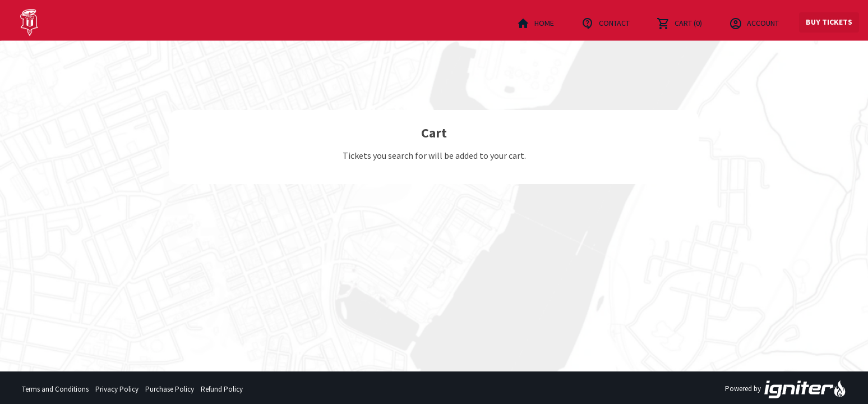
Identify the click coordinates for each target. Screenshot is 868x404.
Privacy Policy (117, 389)
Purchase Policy (170, 389)
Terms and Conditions (55, 389)
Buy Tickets (829, 22)
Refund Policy (222, 389)
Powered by (786, 389)
